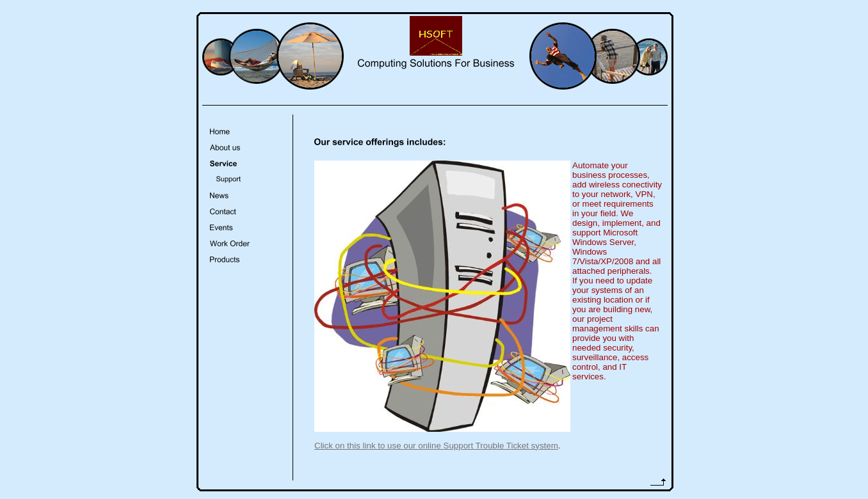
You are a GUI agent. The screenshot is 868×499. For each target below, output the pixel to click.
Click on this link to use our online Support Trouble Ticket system (436, 446)
